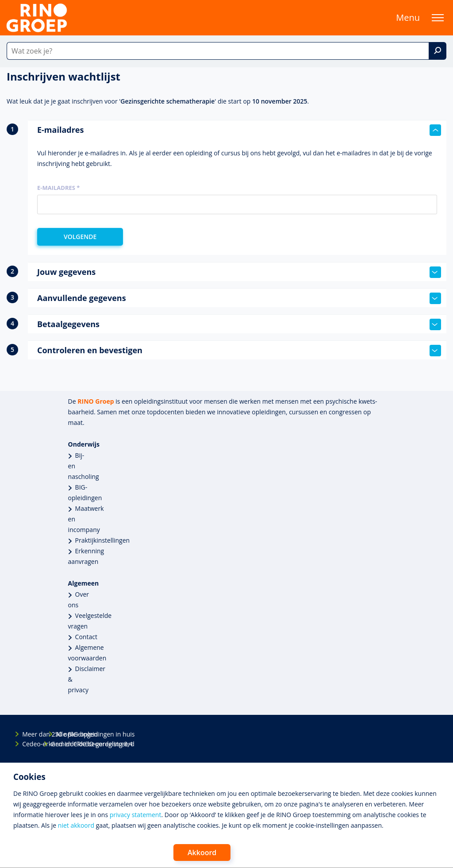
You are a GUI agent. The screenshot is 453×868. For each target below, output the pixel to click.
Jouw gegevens (239, 272)
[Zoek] (438, 51)
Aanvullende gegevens (239, 298)
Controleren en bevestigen (239, 351)
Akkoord (202, 853)
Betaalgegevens (239, 324)
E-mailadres (239, 130)
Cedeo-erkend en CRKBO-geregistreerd (30, 744)
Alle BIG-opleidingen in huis (63, 734)
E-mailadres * (58, 188)
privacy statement (136, 815)
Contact (86, 637)
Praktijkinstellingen (103, 540)
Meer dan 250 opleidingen (30, 734)
